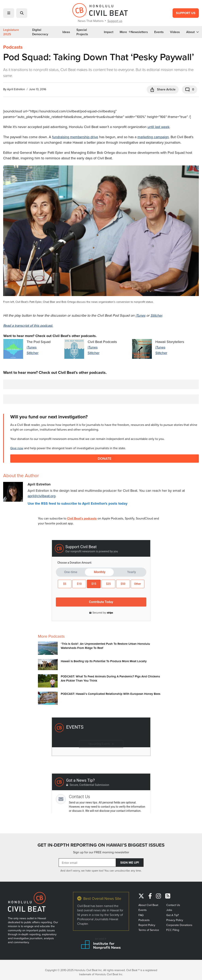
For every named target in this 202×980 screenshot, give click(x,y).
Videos (175, 32)
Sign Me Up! (130, 863)
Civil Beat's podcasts (82, 518)
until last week (158, 127)
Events (159, 32)
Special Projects (82, 32)
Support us (115, 21)
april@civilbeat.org (42, 496)
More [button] (125, 32)
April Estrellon (16, 89)
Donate (105, 458)
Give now (17, 448)
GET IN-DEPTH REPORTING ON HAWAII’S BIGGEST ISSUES (101, 845)
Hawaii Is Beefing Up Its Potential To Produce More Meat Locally (104, 661)
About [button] (193, 32)
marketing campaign (153, 137)
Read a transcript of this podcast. (28, 325)
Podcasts (13, 47)
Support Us (186, 13)
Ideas (66, 32)
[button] (9, 13)
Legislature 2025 (11, 32)
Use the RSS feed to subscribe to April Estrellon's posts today (78, 503)
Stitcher (156, 315)
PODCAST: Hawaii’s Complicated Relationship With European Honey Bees (111, 694)
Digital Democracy (40, 32)
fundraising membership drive (75, 137)
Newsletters (139, 32)
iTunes (140, 315)
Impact (109, 32)
